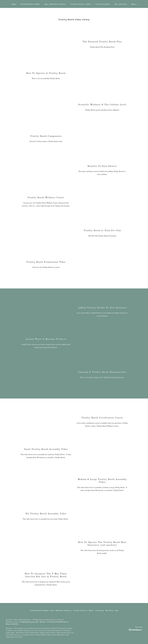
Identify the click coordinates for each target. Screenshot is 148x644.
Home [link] (14, 4)
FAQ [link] (117, 610)
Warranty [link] (109, 610)
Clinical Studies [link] (103, 4)
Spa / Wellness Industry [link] (55, 4)
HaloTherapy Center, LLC (30, 622)
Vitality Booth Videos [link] (30, 4)
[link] (136, 630)
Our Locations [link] (121, 4)
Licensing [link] (99, 610)
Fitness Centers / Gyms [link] (81, 4)
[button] (134, 4)
